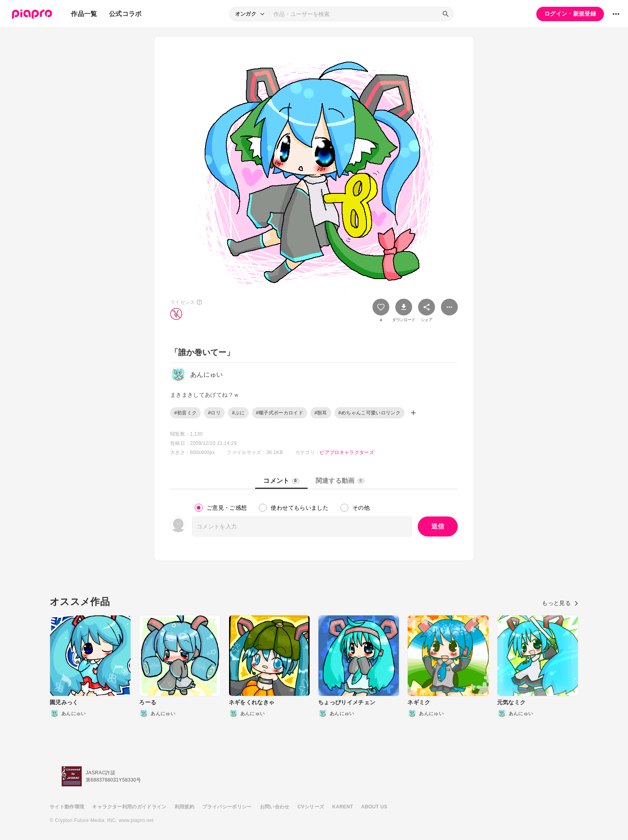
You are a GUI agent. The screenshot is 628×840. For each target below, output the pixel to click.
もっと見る (560, 603)
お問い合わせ (275, 807)
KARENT (343, 807)
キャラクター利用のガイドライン (129, 807)
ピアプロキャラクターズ (347, 452)
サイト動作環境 (67, 807)
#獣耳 (321, 413)
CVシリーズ (311, 807)
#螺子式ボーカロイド (280, 413)
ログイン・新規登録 (570, 14)
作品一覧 (84, 14)
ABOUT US (374, 807)
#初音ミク (185, 413)
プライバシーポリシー (227, 807)
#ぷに (238, 413)
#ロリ (214, 413)
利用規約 (184, 807)
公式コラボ (125, 14)
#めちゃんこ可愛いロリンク (369, 413)
